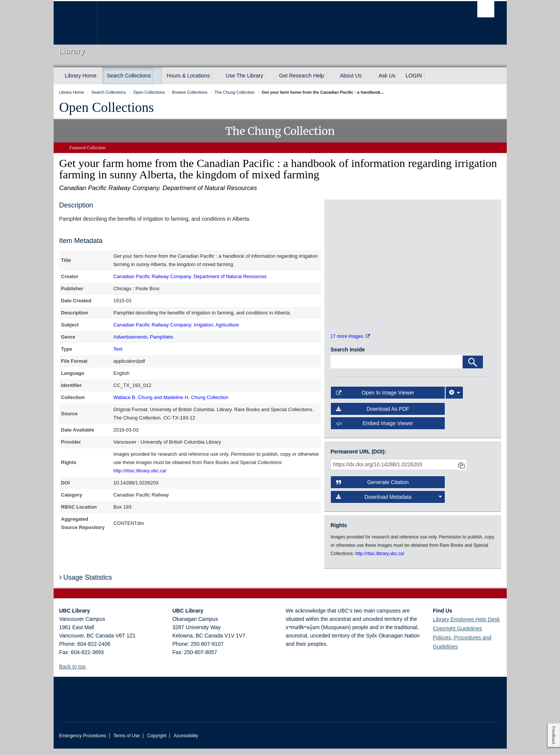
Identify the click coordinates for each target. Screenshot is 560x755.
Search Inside (348, 356)
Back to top (76, 673)
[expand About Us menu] (369, 76)
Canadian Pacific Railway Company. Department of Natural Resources (190, 276)
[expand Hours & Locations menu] (217, 76)
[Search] (473, 369)
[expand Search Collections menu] (157, 76)
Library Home (81, 76)
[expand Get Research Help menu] (331, 76)
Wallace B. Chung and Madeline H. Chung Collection (171, 397)
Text (118, 349)
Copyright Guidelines (457, 635)
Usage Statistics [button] (86, 584)
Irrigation (203, 325)
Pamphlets (161, 337)
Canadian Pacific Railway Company (152, 325)
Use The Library (245, 76)
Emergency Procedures (83, 742)
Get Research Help (302, 76)
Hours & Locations (188, 76)
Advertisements (130, 337)
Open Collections (107, 107)
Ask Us (387, 76)
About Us (351, 76)
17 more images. (350, 343)
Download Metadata (389, 503)
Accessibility (186, 742)
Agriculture (227, 325)
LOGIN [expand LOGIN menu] (414, 76)
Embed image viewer (375, 430)
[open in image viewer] (351, 249)
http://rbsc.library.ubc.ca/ (140, 471)
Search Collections (129, 76)
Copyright (157, 742)
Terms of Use (127, 742)
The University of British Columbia (75, 23)
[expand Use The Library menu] (270, 76)
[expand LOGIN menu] (429, 76)
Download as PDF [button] (373, 415)
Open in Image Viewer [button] (375, 399)
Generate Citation (372, 489)
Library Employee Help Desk (466, 626)
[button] (90, 673)
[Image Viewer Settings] (454, 399)
